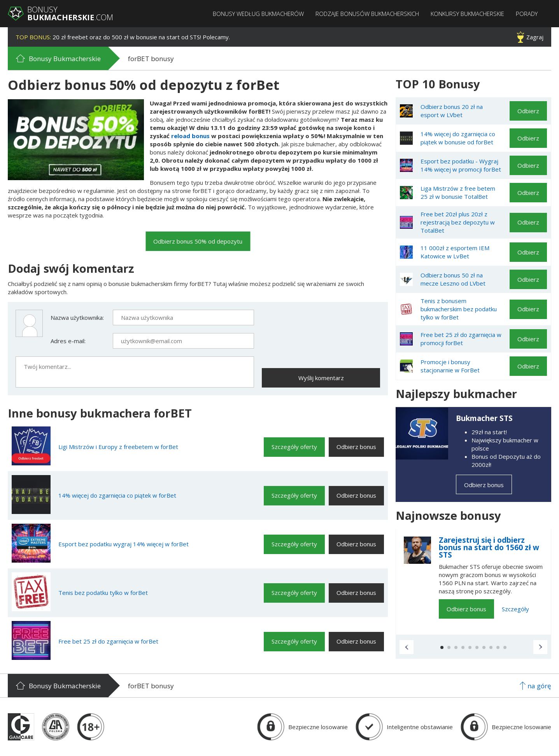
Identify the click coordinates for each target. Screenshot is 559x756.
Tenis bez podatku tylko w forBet (103, 593)
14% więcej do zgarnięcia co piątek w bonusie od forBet (458, 138)
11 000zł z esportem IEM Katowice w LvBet (455, 252)
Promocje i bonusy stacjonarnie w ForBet (450, 366)
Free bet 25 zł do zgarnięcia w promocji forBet (461, 339)
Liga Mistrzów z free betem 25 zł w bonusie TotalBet (458, 192)
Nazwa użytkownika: (77, 317)
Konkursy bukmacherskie (467, 14)
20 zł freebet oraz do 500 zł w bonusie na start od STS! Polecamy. (123, 37)
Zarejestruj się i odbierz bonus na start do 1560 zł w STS (489, 547)
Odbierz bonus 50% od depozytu (198, 241)
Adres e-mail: (68, 341)
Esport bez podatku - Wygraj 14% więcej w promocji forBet (461, 165)
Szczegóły (515, 609)
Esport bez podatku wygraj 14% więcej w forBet (124, 544)
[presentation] (321, 325)
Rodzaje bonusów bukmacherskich (367, 14)
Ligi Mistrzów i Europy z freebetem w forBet (118, 447)
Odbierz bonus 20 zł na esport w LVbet (452, 111)
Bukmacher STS (484, 418)
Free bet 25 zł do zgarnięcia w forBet (108, 641)
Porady (527, 14)
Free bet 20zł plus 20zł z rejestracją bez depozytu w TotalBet (458, 222)
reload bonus (190, 136)
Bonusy (70, 14)
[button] (407, 647)
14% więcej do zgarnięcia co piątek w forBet (117, 495)
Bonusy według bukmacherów (258, 14)
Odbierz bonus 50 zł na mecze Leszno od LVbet (453, 279)
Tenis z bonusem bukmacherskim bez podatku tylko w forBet (459, 309)
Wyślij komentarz (321, 378)
